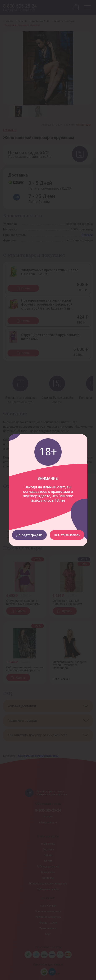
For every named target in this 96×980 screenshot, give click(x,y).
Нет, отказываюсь (67, 535)
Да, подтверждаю (29, 535)
